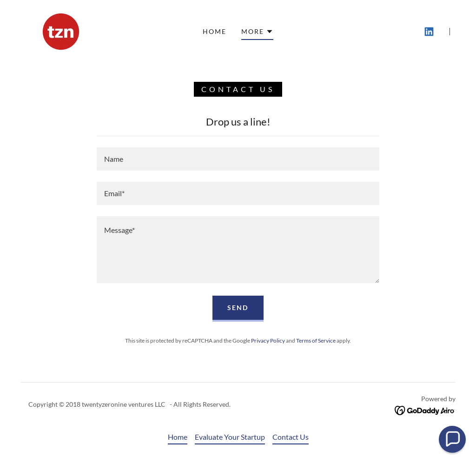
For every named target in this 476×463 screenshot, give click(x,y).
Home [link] (215, 31)
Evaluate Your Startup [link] (230, 437)
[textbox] (238, 159)
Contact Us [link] (291, 437)
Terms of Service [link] (316, 341)
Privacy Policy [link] (268, 341)
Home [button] (178, 437)
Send (238, 308)
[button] (257, 33)
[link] (61, 30)
